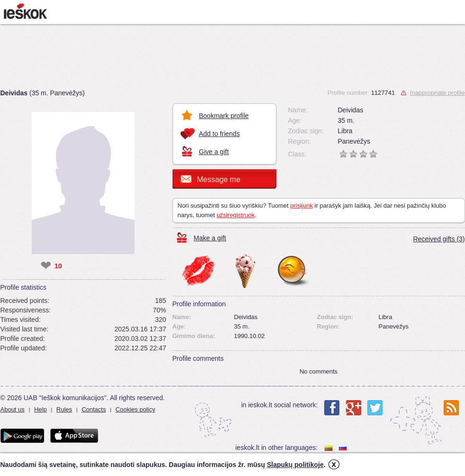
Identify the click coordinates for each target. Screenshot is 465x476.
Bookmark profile (224, 116)
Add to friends (219, 134)
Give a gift (214, 152)
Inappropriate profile (438, 93)
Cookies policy (136, 409)
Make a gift (210, 238)
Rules (64, 409)
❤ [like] (46, 266)
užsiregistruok (236, 215)
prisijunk (301, 206)
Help (41, 409)
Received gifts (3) (439, 239)
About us (13, 409)
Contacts (94, 409)
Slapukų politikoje (295, 465)
